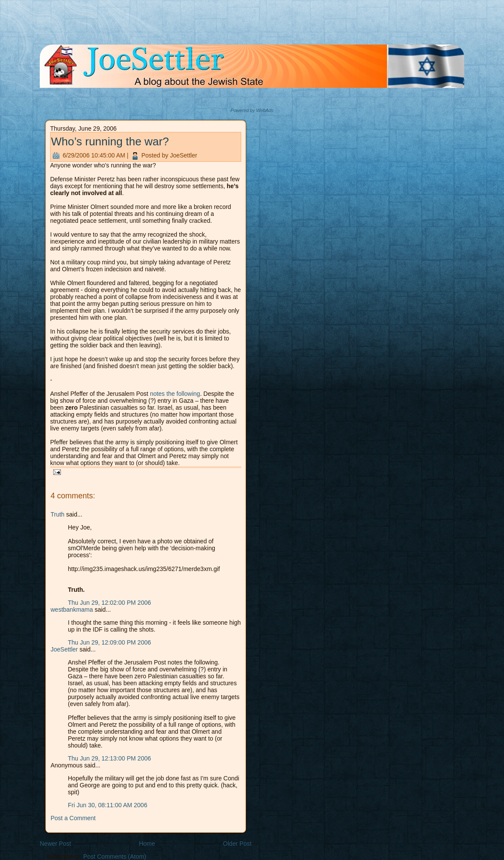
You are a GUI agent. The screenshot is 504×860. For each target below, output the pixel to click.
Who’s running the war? (110, 141)
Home (147, 844)
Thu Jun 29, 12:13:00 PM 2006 (109, 758)
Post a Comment (73, 818)
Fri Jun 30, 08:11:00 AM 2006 (108, 805)
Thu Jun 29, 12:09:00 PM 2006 (109, 642)
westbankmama (72, 610)
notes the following (175, 394)
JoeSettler (64, 649)
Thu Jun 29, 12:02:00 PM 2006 (109, 603)
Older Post (237, 844)
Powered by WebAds (252, 110)
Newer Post (55, 844)
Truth (57, 514)
